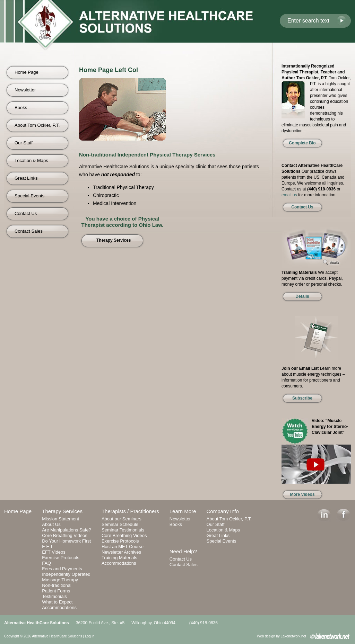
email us (289, 195)
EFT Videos (54, 552)
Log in (90, 636)
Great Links (26, 178)
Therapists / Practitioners (130, 511)
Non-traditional (57, 585)
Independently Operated (66, 574)
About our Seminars (122, 519)
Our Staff (24, 143)
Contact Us (26, 213)
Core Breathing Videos (65, 535)
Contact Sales (29, 231)
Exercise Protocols (61, 558)
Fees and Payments (62, 569)
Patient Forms (56, 591)
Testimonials (54, 596)
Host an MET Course (123, 547)
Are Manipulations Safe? (67, 530)
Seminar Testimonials (123, 530)
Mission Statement (60, 519)
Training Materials (119, 558)
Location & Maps (31, 160)
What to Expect (57, 602)
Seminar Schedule (120, 524)
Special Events (29, 196)
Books (21, 108)
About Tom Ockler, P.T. (37, 125)
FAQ (46, 563)
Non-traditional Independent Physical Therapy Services (147, 155)
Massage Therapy (60, 580)
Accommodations (59, 607)
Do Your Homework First (66, 541)
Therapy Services (62, 511)
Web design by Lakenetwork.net (282, 636)
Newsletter (25, 90)
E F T (47, 547)
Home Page (27, 72)
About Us (51, 524)
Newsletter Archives (121, 552)
